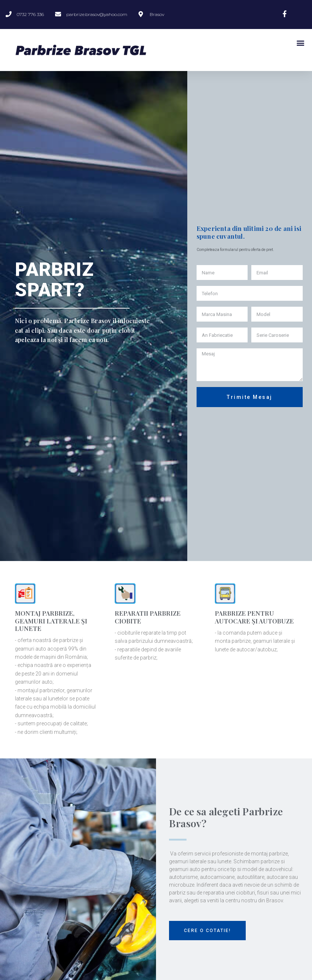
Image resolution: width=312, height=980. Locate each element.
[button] (207, 931)
